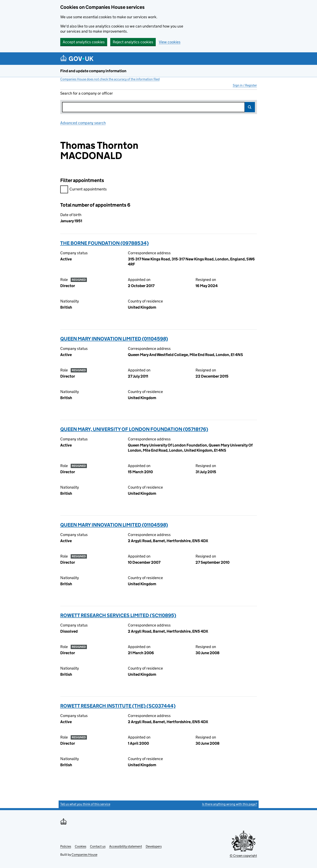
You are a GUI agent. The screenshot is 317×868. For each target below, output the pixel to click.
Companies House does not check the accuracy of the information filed (110, 79)
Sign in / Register (245, 85)
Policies (66, 846)
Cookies (81, 846)
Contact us (98, 846)
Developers (154, 846)
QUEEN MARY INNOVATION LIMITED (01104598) (114, 339)
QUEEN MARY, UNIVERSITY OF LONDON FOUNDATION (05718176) (134, 429)
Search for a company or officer (87, 93)
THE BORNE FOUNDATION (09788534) (105, 243)
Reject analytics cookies (133, 42)
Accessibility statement (126, 846)
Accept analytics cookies (84, 42)
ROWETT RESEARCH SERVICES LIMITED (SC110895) (118, 615)
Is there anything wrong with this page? (230, 804)
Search (250, 107)
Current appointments (84, 190)
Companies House (84, 855)
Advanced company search (83, 123)
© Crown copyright (243, 856)
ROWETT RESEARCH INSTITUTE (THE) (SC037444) (118, 706)
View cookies (170, 42)
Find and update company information (93, 71)
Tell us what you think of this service (85, 804)
